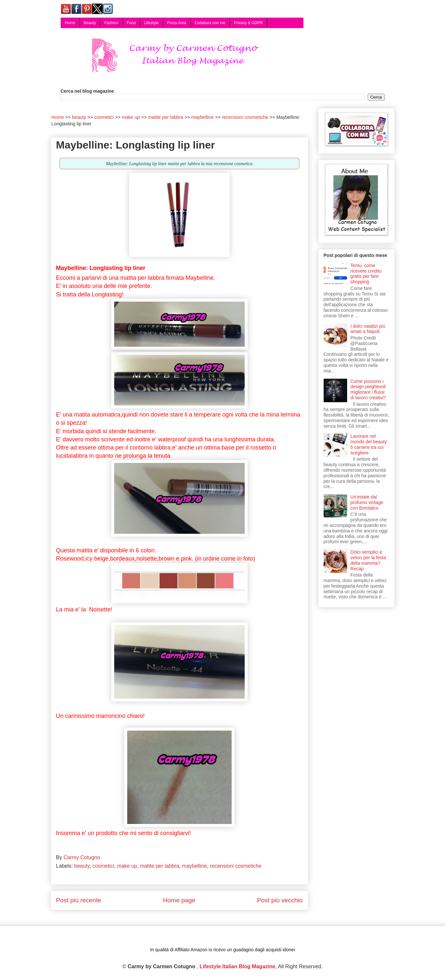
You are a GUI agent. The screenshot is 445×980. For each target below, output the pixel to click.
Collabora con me (210, 23)
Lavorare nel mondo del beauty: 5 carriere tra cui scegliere (369, 444)
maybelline (194, 866)
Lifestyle (151, 23)
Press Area (177, 23)
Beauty (90, 23)
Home (70, 23)
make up (127, 866)
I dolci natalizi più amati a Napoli (368, 329)
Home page (179, 900)
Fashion (111, 23)
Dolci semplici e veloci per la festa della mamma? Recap (368, 560)
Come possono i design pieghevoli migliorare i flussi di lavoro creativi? (368, 389)
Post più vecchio (280, 900)
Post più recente (79, 900)
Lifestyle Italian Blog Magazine (238, 966)
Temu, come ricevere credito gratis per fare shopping (366, 274)
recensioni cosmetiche (236, 866)
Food (131, 23)
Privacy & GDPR (248, 23)
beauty (82, 866)
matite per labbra (160, 866)
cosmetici (103, 866)
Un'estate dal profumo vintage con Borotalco (367, 502)
